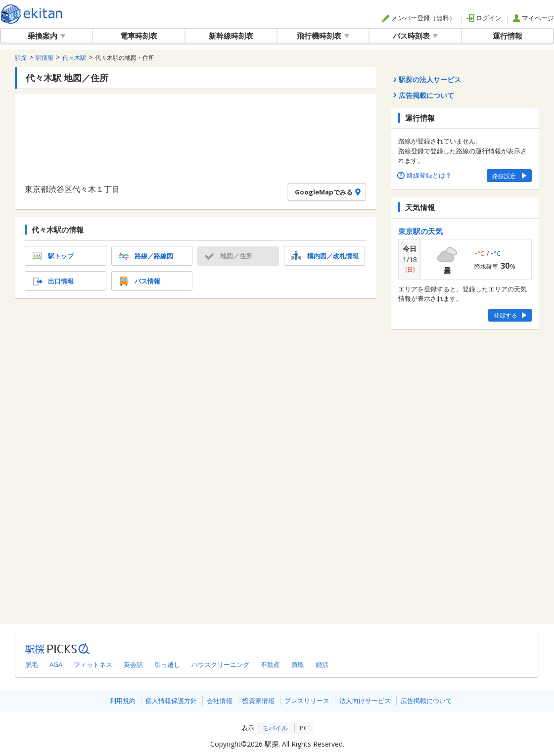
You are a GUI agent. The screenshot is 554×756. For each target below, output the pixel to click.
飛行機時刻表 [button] (323, 36)
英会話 (133, 664)
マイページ (533, 18)
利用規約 (123, 701)
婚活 (322, 664)
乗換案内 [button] (46, 36)
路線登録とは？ (425, 175)
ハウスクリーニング (220, 664)
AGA (56, 664)
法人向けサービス (365, 701)
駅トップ (52, 256)
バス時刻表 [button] (415, 36)
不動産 (270, 664)
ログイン (484, 18)
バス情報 (138, 281)
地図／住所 (227, 256)
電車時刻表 (139, 36)
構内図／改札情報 (324, 256)
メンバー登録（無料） (419, 18)
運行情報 (508, 36)
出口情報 (52, 281)
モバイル (275, 728)
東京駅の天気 (420, 231)
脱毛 (32, 664)
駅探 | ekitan (32, 14)
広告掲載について (426, 701)
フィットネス (93, 664)
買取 (298, 664)
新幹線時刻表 (231, 36)
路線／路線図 (145, 256)
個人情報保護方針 (171, 701)
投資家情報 (258, 701)
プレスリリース (307, 701)
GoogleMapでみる (329, 192)
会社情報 (220, 701)
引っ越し (167, 664)
